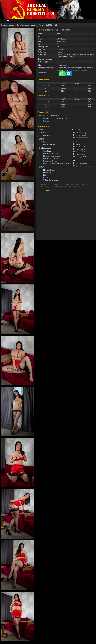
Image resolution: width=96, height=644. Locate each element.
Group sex (47, 133)
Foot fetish (47, 178)
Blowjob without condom (52, 156)
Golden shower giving (51, 180)
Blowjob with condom (51, 158)
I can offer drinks (82, 163)
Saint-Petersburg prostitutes (27, 25)
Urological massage (83, 138)
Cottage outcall (81, 157)
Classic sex (47, 119)
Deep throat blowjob (50, 161)
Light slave (47, 173)
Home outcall (81, 152)
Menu (9, 21)
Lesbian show (48, 142)
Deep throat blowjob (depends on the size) (57, 163)
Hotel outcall (80, 147)
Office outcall (81, 149)
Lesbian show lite (49, 144)
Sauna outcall (81, 154)
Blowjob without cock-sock (52, 154)
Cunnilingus (47, 151)
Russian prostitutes (8, 25)
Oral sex (46, 121)
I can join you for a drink (84, 166)
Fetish (45, 175)
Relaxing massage (61, 119)
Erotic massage (81, 135)
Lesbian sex (47, 135)
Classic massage (81, 133)
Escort (78, 144)
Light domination (49, 170)
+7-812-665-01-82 (63, 70)
